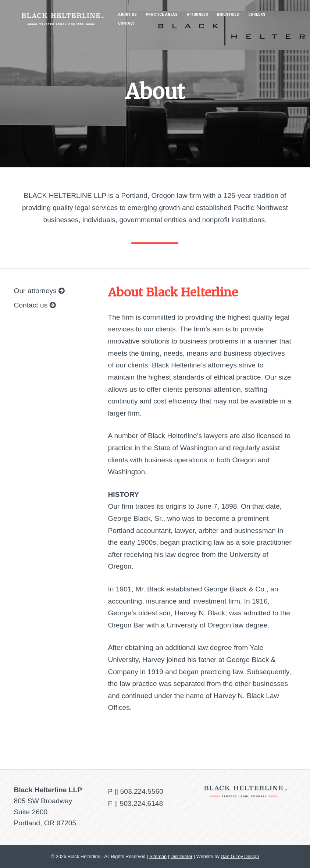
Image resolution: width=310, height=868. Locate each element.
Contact (127, 23)
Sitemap (158, 856)
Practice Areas (162, 15)
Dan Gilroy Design (240, 856)
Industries (228, 15)
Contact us (35, 305)
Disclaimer (182, 856)
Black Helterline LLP (63, 13)
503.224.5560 (142, 791)
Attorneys (197, 15)
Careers (257, 15)
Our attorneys (39, 291)
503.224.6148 (141, 803)
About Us (127, 15)
